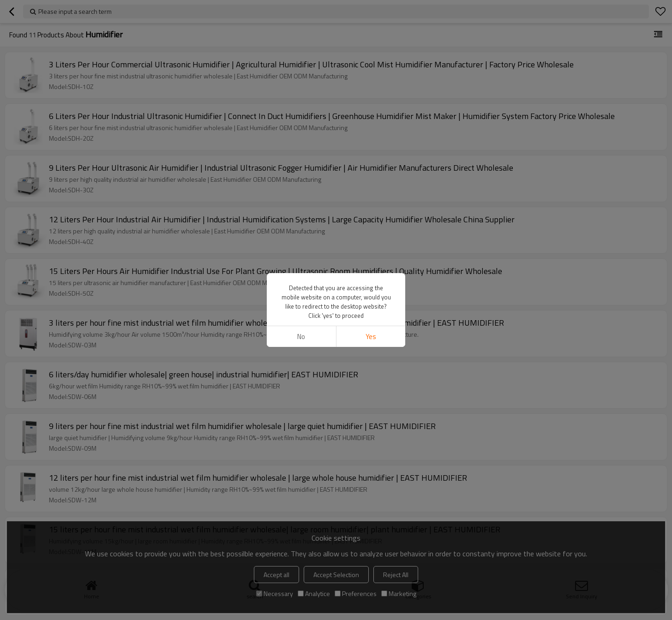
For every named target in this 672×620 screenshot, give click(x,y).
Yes (371, 337)
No (301, 337)
